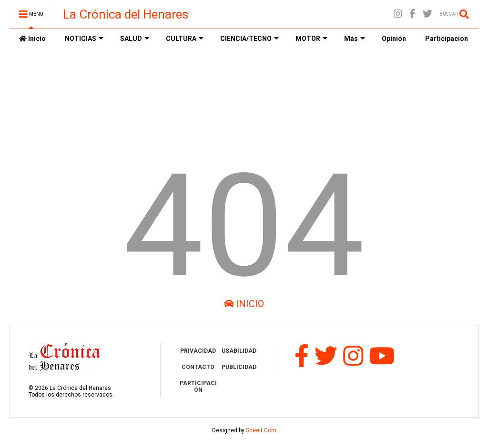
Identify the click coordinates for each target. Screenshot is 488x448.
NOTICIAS (84, 39)
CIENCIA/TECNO (249, 39)
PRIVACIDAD (198, 351)
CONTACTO (198, 367)
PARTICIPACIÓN (198, 387)
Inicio (32, 39)
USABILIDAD (239, 351)
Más (355, 39)
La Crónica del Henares (126, 14)
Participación (447, 39)
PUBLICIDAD (239, 367)
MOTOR (311, 39)
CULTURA (185, 39)
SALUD (135, 39)
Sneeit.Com (261, 430)
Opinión (394, 39)
